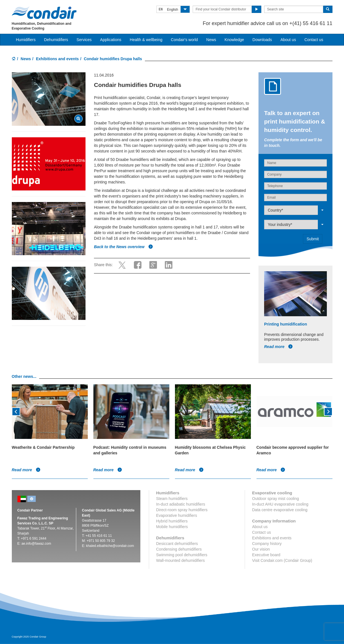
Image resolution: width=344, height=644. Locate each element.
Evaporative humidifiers (177, 515)
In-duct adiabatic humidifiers (181, 504)
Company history (267, 544)
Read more (278, 347)
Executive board (266, 555)
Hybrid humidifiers (172, 521)
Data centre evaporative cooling (280, 510)
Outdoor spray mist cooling (276, 499)
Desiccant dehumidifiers (177, 544)
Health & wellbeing (146, 40)
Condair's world (184, 40)
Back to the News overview (123, 247)
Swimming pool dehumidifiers (182, 555)
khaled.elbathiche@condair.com (110, 546)
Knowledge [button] (234, 40)
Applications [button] (111, 40)
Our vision (261, 549)
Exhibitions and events (57, 59)
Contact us (314, 40)
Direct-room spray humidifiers (182, 510)
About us (288, 40)
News (211, 40)
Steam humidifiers (172, 499)
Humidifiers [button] (26, 40)
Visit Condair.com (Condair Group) (282, 560)
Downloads (262, 40)
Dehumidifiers (56, 40)
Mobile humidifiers (172, 527)
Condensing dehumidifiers (179, 549)
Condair (44, 13)
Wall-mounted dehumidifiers (180, 560)
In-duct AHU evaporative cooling (280, 504)
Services (84, 40)
